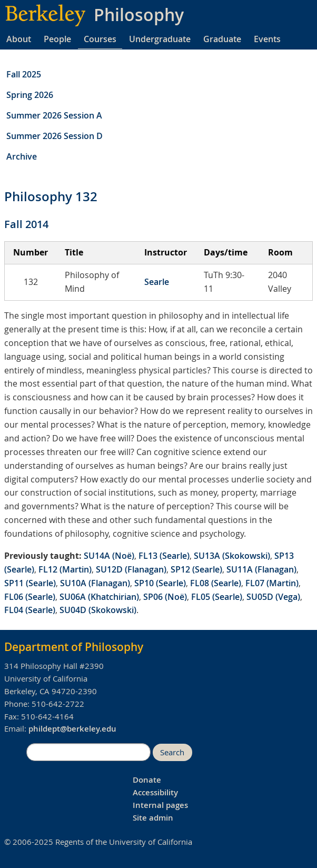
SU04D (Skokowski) (98, 610)
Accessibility (155, 792)
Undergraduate (160, 39)
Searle (157, 282)
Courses (100, 39)
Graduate (222, 39)
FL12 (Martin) (65, 569)
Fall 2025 (24, 74)
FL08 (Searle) (216, 583)
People (57, 39)
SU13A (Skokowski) (232, 556)
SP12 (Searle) (196, 569)
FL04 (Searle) (30, 610)
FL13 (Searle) (164, 556)
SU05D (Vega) (273, 597)
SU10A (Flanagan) (95, 583)
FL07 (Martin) (272, 583)
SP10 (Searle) (160, 583)
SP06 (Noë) (165, 597)
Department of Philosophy (74, 647)
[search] (88, 752)
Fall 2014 (26, 224)
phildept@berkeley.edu (72, 729)
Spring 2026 (30, 95)
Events (267, 39)
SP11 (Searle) (30, 583)
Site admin (153, 818)
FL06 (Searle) (30, 597)
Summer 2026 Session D (55, 136)
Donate (147, 780)
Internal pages (160, 805)
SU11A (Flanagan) (261, 569)
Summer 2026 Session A (54, 115)
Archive (22, 156)
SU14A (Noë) (109, 556)
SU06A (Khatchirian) (99, 597)
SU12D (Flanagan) (131, 569)
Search (172, 752)
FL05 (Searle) (217, 597)
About (19, 39)
